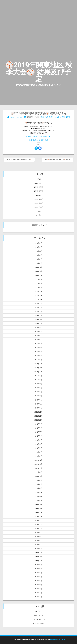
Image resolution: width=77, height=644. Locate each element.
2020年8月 (38, 480)
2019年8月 (38, 520)
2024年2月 (38, 356)
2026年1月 (38, 263)
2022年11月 (38, 416)
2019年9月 (38, 516)
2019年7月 (38, 524)
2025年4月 (38, 299)
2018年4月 (38, 585)
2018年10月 (38, 561)
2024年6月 (38, 340)
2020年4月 (38, 496)
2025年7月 (38, 287)
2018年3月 (38, 589)
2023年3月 (38, 400)
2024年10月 (38, 323)
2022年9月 (38, 424)
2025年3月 (38, 303)
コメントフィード (38, 619)
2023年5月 (38, 392)
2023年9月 (38, 376)
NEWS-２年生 (49, 117)
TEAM (68, 117)
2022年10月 (38, 420)
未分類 (38, 215)
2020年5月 (38, 492)
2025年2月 (38, 307)
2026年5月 (38, 247)
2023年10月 (38, 372)
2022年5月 (38, 440)
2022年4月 (38, 444)
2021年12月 (38, 460)
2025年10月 (38, 275)
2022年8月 (38, 428)
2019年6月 (38, 528)
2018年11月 (38, 557)
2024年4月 (38, 348)
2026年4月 (38, 251)
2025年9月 (38, 279)
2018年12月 (38, 553)
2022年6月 (38, 436)
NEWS (39, 179)
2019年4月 (38, 537)
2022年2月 (38, 452)
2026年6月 (38, 243)
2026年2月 (38, 259)
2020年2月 (38, 500)
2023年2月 (38, 404)
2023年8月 (38, 380)
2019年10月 (38, 512)
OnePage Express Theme (58, 639)
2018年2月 (38, 593)
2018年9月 (38, 565)
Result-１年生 (39, 199)
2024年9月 (38, 327)
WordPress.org (38, 623)
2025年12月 (38, 267)
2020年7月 (38, 484)
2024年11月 (38, 319)
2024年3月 (38, 352)
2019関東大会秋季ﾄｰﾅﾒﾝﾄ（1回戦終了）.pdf (39, 136)
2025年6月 (38, 291)
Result (39, 195)
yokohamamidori (16, 117)
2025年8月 (38, 283)
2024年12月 (38, 316)
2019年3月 (38, 541)
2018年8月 (38, 569)
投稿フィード (38, 615)
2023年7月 (38, 384)
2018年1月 (38, 597)
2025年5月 (38, 295)
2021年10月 (38, 468)
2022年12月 (38, 412)
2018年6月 (38, 577)
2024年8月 (38, 332)
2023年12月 (38, 364)
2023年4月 (38, 396)
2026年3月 (38, 255)
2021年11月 (38, 464)
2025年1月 (38, 311)
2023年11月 (38, 368)
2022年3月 (38, 448)
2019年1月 (38, 549)
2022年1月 (38, 456)
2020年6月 (38, 488)
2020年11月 (38, 476)
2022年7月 (38, 432)
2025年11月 (38, 271)
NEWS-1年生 (39, 183)
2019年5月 (38, 533)
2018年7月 (38, 573)
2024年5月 (38, 344)
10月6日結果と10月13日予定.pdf (38, 140)
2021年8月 (38, 472)
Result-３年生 (39, 207)
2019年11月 (38, 508)
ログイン (38, 611)
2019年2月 (38, 544)
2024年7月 (38, 336)
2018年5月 (38, 581)
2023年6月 (38, 388)
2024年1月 (38, 360)
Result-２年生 (60, 117)
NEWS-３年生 (39, 191)
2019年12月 (38, 504)
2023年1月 (38, 408)
